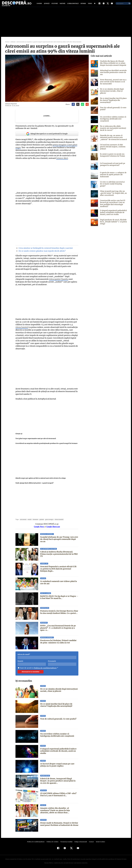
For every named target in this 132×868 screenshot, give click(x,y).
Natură (62, 4)
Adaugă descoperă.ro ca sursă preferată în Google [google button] (47, 136)
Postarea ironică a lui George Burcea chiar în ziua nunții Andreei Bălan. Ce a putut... (59, 611)
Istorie (83, 4)
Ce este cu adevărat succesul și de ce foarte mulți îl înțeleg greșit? (113, 185)
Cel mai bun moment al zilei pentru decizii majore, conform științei (112, 149)
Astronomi (23, 519)
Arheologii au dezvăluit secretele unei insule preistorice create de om (113, 74)
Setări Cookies (99, 841)
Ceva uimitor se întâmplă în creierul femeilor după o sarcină (45, 250)
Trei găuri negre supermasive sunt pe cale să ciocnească (36, 438)
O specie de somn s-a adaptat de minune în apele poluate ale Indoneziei (113, 176)
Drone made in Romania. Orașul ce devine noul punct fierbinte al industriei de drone (59, 823)
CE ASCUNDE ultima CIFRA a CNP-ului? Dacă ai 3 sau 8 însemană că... (58, 794)
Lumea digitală (72, 4)
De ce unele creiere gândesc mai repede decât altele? (41, 253)
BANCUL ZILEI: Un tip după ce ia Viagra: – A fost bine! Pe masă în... (59, 596)
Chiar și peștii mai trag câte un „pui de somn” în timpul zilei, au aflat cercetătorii (113, 195)
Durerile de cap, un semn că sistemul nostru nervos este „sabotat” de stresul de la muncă (113, 139)
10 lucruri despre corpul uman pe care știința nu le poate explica (57, 764)
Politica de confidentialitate (44, 667)
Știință (47, 4)
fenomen (35, 519)
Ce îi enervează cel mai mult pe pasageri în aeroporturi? (112, 166)
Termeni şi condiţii (66, 841)
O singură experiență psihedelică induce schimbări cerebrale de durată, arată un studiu (58, 750)
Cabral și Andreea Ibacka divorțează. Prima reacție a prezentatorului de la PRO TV (59, 553)
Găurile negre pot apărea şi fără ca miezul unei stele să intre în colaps (40, 477)
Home (7, 44)
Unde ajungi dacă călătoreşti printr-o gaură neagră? (34, 482)
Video (90, 4)
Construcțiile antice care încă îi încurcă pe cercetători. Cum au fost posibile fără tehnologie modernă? (112, 205)
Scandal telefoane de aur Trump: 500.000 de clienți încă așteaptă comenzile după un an (59, 538)
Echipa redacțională (80, 841)
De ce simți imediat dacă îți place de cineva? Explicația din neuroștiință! (56, 704)
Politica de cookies (53, 841)
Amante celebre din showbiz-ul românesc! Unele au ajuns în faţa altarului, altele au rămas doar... (59, 810)
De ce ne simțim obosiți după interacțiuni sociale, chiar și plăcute (59, 689)
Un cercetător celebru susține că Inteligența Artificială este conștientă (57, 734)
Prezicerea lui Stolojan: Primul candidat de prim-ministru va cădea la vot (58, 641)
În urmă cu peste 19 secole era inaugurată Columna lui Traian (112, 157)
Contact (91, 841)
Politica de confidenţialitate (37, 841)
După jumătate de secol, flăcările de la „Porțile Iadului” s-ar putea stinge (113, 224)
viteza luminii (57, 519)
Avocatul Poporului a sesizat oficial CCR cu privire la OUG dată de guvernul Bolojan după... (58, 568)
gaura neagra (48, 519)
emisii (29, 519)
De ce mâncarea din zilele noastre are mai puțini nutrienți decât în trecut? (113, 130)
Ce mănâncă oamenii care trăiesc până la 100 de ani (59, 582)
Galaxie (41, 519)
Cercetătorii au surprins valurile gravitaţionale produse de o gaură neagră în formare (46, 443)
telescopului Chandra (48, 281)
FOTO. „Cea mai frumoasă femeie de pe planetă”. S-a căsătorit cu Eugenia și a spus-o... (58, 627)
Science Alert (61, 160)
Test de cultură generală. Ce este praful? (58, 718)
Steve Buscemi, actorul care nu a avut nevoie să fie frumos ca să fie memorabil (113, 84)
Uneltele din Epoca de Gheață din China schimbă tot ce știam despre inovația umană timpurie (113, 65)
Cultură (55, 4)
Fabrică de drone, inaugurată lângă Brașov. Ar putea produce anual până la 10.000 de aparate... (58, 780)
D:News (40, 4)
